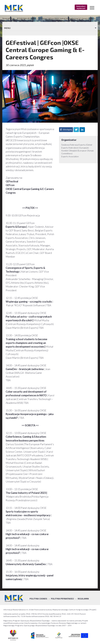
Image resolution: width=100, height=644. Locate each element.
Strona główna (8, 18)
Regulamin (83, 599)
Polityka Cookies (38, 599)
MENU (7, 28)
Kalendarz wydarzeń (81, 7)
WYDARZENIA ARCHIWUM (26, 18)
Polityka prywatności (62, 599)
